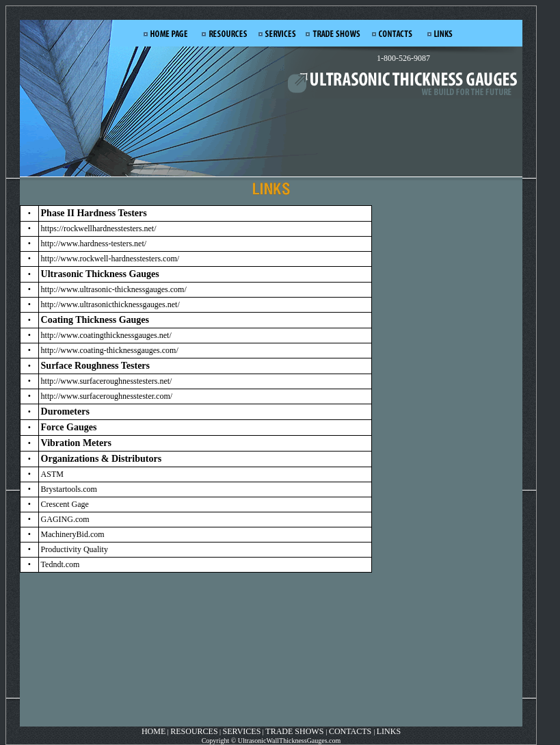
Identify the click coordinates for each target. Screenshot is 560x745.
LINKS (389, 731)
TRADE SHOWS (295, 731)
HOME (154, 731)
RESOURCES (194, 731)
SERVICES (242, 731)
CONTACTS (350, 731)
